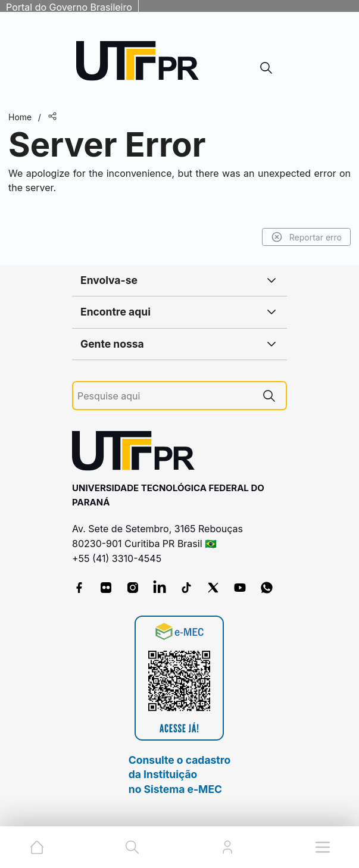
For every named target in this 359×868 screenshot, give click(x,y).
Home (20, 117)
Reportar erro (306, 237)
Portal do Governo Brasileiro (69, 7)
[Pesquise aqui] (165, 396)
